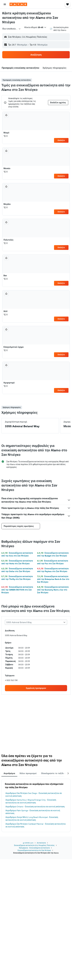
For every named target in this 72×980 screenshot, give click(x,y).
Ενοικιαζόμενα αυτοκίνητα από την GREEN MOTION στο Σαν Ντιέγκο (17, 590)
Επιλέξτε (61, 140)
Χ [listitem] (6, 136)
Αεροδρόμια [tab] (9, 773)
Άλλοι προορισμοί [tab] (28, 773)
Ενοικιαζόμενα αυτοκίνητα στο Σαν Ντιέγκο (34, 850)
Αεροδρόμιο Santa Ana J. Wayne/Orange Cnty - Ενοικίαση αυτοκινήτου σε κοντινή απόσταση (31, 801)
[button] (5, 4)
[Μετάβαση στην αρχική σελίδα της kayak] (18, 4)
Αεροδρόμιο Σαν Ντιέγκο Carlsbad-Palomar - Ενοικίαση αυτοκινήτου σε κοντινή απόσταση (36, 825)
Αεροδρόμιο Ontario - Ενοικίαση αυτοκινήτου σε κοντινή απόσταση (35, 807)
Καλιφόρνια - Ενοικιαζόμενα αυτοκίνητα (34, 848)
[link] (36, 688)
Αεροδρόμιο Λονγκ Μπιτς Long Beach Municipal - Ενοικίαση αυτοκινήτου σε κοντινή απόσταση (32, 819)
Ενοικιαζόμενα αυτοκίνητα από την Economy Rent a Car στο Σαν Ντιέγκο (53, 590)
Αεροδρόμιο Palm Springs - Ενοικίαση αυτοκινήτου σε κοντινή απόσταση (33, 812)
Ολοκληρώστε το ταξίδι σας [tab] (55, 773)
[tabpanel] (36, 805)
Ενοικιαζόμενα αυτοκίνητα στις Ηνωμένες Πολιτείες (34, 845)
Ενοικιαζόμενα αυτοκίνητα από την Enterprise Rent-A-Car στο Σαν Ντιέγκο (53, 579)
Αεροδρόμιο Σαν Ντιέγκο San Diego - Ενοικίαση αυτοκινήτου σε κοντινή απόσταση (34, 795)
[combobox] (12, 29)
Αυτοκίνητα (41, 843)
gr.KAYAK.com (28, 843)
